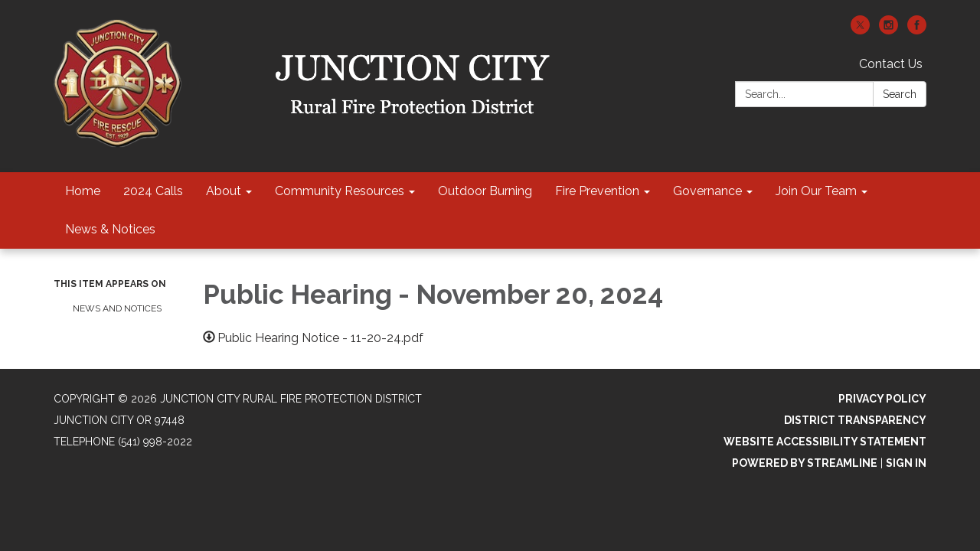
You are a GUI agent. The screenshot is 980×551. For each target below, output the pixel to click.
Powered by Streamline (805, 463)
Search (900, 94)
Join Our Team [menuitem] (816, 191)
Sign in (906, 463)
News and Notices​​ (117, 308)
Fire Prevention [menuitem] (597, 191)
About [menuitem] (224, 191)
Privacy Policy (882, 399)
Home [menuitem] (83, 191)
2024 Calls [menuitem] (153, 191)
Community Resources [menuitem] (340, 191)
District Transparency (855, 420)
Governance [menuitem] (707, 191)
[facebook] (917, 30)
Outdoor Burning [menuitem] (485, 191)
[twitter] (860, 30)
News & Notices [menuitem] (110, 229)
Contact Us (891, 64)
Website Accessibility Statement (825, 442)
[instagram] (889, 30)
